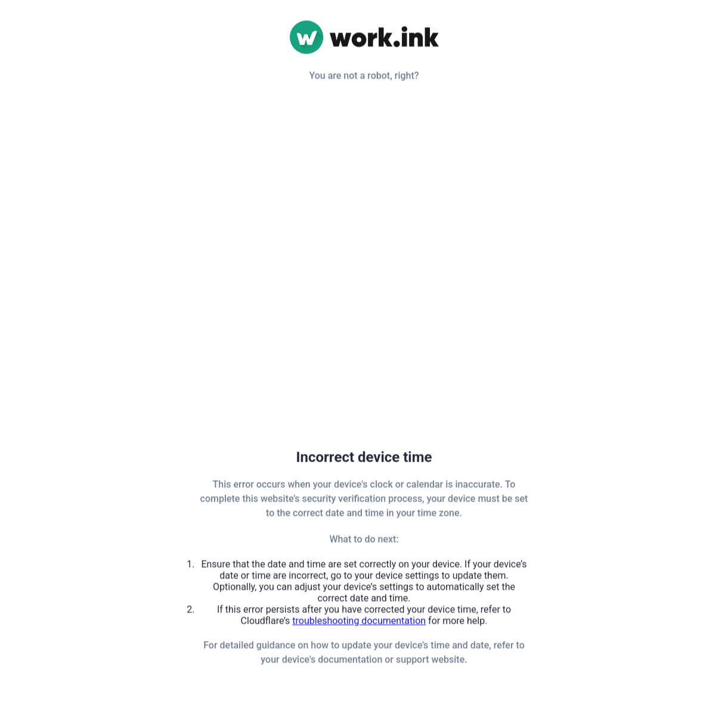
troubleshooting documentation (359, 622)
